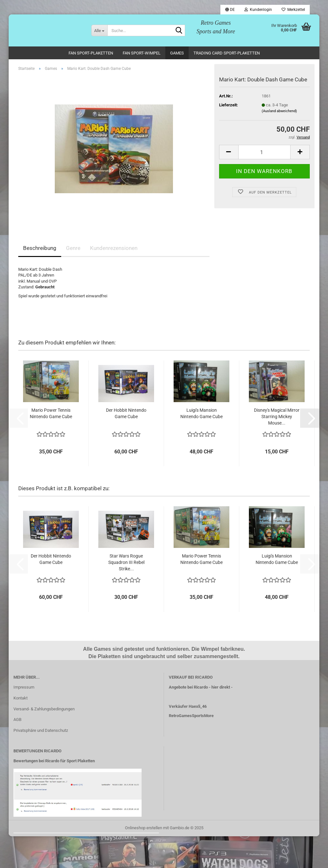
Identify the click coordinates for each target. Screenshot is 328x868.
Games (177, 53)
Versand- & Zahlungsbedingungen (44, 709)
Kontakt (20, 698)
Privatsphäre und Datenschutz (41, 730)
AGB (17, 719)
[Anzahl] (264, 152)
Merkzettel (293, 10)
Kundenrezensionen (114, 248)
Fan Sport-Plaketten (91, 53)
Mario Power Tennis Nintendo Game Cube (51, 413)
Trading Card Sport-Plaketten (227, 53)
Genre (73, 248)
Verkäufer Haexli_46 (188, 706)
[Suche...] (99, 30)
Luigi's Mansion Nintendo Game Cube (201, 413)
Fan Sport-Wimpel (142, 53)
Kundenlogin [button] (258, 10)
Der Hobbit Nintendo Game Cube (126, 413)
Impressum (24, 687)
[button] (230, 10)
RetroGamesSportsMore (191, 716)
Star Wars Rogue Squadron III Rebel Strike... (126, 562)
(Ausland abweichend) (279, 111)
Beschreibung (40, 248)
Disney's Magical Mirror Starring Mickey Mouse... (277, 417)
